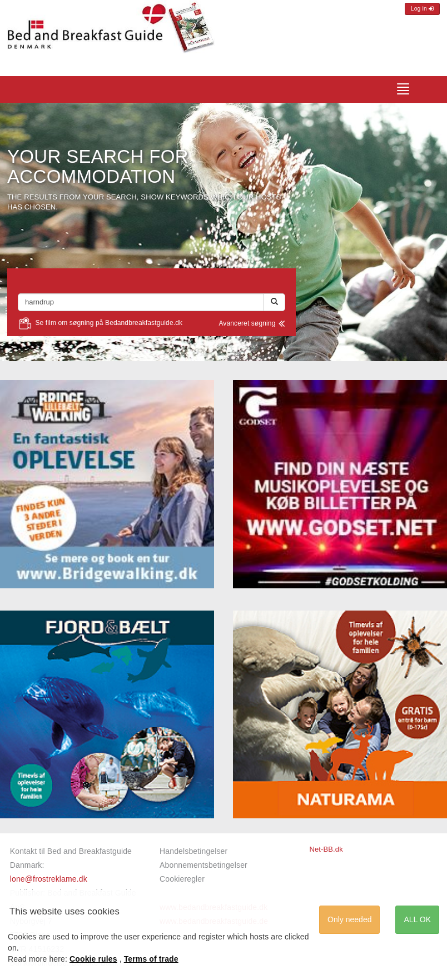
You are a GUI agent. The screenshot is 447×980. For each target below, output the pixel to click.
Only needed (349, 919)
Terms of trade (151, 959)
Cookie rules (93, 959)
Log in (422, 9)
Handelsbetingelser (193, 851)
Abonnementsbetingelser (203, 865)
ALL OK (417, 919)
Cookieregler (182, 879)
